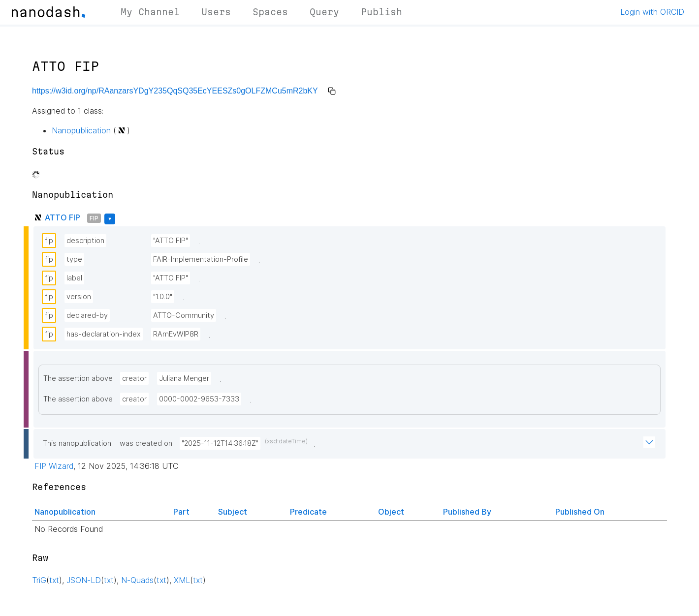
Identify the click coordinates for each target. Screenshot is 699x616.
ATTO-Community (184, 315)
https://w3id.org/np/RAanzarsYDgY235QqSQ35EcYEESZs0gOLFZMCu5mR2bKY (175, 91)
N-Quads (137, 580)
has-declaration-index (104, 334)
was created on (146, 443)
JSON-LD (84, 580)
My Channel (150, 12)
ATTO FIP (63, 217)
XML (182, 580)
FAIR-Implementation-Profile (201, 259)
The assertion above (78, 378)
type (74, 259)
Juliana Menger (184, 378)
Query (324, 12)
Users (216, 12)
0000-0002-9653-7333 (199, 399)
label (74, 278)
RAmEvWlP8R (176, 334)
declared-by (87, 315)
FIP (94, 218)
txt (54, 580)
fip (49, 241)
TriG (39, 580)
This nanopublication (77, 443)
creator (134, 378)
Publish (381, 12)
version (79, 297)
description (85, 241)
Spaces (270, 12)
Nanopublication (81, 130)
